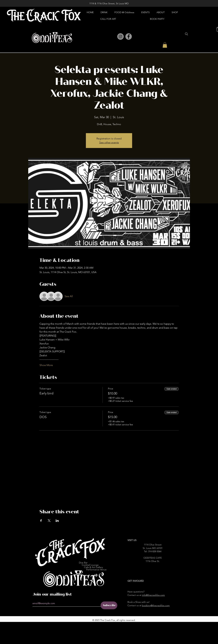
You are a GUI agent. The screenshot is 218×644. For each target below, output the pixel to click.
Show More (46, 365)
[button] (165, 45)
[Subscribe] (109, 605)
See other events (109, 142)
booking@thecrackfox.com (156, 605)
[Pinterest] (113, 37)
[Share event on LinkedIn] (57, 521)
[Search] (186, 34)
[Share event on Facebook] (41, 521)
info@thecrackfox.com (153, 595)
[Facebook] (129, 37)
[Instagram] (120, 37)
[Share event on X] (49, 521)
